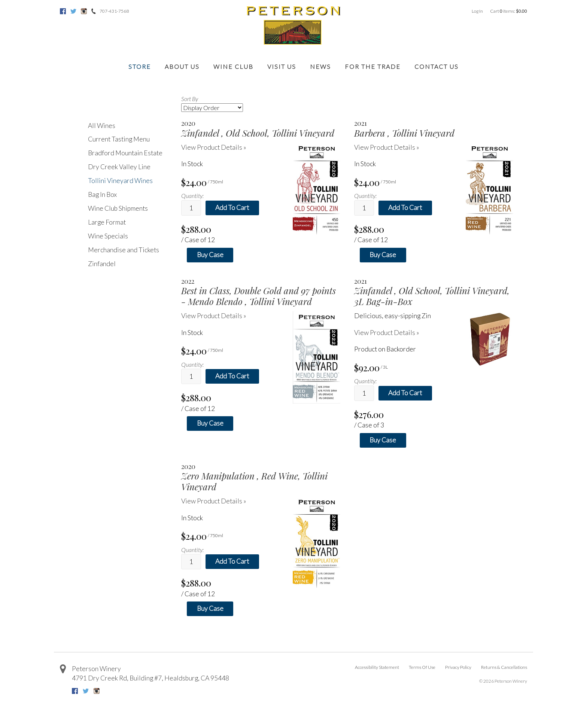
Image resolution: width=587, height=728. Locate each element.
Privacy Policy (458, 667)
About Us (182, 66)
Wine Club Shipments (118, 208)
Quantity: (192, 196)
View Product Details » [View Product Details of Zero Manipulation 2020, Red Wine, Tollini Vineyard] (214, 501)
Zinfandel (102, 264)
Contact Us (437, 66)
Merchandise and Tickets (124, 250)
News (320, 66)
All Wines (102, 126)
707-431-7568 (114, 11)
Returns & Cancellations (504, 667)
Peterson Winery (96, 669)
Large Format (107, 222)
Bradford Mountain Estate (125, 153)
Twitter (73, 11)
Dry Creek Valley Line (119, 167)
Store (140, 66)
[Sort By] (212, 108)
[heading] (261, 129)
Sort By (190, 99)
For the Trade (373, 66)
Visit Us (282, 66)
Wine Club (233, 66)
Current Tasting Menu (119, 139)
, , (150, 678)
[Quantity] (191, 208)
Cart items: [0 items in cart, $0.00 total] (509, 11)
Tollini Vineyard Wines (120, 181)
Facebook (63, 11)
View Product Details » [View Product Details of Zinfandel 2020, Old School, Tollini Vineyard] (214, 147)
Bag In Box (102, 194)
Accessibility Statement (377, 667)
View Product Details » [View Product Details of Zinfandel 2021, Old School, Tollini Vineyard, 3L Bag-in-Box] (387, 333)
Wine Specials (108, 236)
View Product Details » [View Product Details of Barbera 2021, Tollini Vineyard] (387, 147)
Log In (477, 11)
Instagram (84, 11)
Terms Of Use (422, 667)
